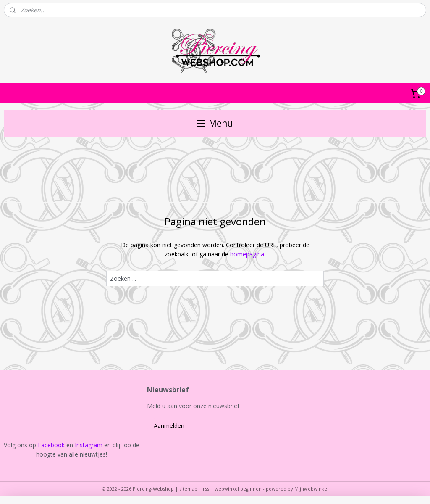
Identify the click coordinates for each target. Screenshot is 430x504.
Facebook (51, 445)
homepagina (247, 254)
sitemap (188, 489)
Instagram (89, 445)
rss (206, 489)
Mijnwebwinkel (311, 489)
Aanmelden (169, 426)
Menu (215, 123)
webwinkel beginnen (238, 489)
